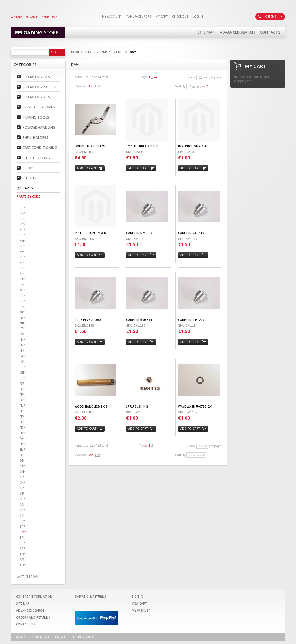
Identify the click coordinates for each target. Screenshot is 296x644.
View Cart (139, 603)
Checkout (180, 16)
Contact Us (26, 624)
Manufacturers (138, 16)
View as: (81, 86)
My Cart (162, 16)
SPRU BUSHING (137, 406)
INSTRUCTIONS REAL (193, 146)
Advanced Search (237, 32)
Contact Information (34, 597)
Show (191, 77)
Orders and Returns (33, 617)
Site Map (206, 32)
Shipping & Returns (90, 597)
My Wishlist (141, 610)
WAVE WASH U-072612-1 (195, 406)
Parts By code (112, 52)
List (98, 86)
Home (75, 52)
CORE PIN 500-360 (88, 320)
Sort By (180, 86)
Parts (90, 52)
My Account (112, 16)
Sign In (137, 597)
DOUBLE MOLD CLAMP (90, 146)
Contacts (270, 32)
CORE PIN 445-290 (191, 320)
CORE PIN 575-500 (139, 233)
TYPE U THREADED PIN (142, 146)
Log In (198, 16)
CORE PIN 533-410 (191, 233)
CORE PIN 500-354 (139, 320)
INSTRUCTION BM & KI (91, 233)
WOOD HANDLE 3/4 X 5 (91, 406)
